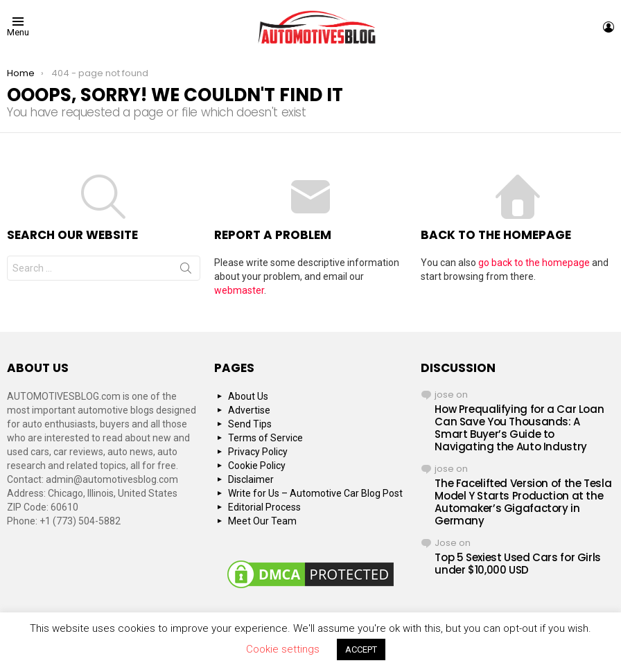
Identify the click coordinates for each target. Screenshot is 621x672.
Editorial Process (264, 507)
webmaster (239, 290)
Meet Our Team (262, 521)
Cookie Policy (257, 466)
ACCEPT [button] (361, 649)
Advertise (249, 410)
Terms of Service (265, 438)
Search (186, 271)
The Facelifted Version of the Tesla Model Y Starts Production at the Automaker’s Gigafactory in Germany (523, 502)
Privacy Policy (258, 452)
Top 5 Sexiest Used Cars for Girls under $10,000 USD (518, 564)
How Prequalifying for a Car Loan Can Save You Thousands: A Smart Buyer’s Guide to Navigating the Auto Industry (519, 428)
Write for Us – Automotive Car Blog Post (315, 493)
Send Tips (250, 424)
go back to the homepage (534, 263)
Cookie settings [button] (283, 649)
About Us (248, 396)
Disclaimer (251, 479)
